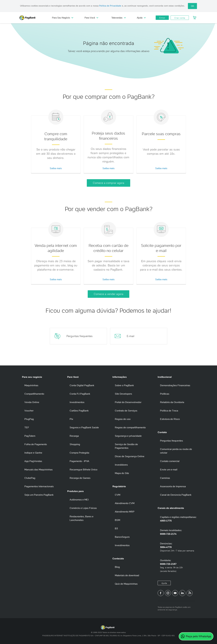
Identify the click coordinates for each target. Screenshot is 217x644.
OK (192, 6)
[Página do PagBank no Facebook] (161, 593)
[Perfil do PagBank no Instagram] (168, 593)
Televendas (119, 18)
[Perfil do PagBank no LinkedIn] (182, 593)
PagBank (33, 18)
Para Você (91, 18)
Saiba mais (56, 168)
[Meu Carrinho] (195, 18)
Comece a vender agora (108, 294)
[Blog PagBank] (190, 593)
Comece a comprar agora (108, 183)
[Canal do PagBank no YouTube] (175, 593)
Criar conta (180, 18)
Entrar (162, 18)
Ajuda (141, 18)
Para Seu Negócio (63, 18)
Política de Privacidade (110, 6)
